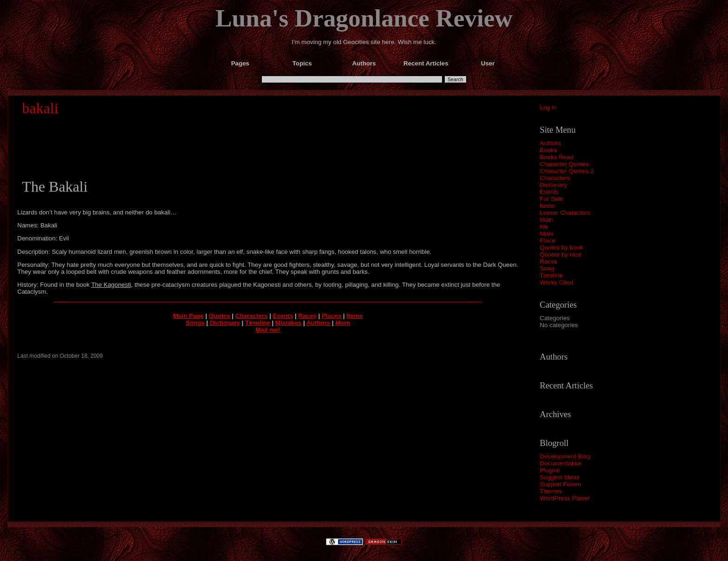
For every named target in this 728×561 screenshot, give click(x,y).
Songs (195, 323)
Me (544, 227)
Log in (548, 107)
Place (548, 241)
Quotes (220, 316)
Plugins (550, 470)
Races (549, 261)
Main (547, 220)
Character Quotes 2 (567, 171)
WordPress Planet (565, 498)
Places (331, 316)
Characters (555, 178)
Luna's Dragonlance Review (364, 18)
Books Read (557, 157)
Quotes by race (561, 255)
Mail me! (268, 330)
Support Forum (561, 484)
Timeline (552, 275)
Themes (551, 491)
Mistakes (288, 323)
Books (549, 150)
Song (547, 268)
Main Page (188, 316)
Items (548, 206)
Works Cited (557, 282)
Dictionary (554, 185)
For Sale (552, 199)
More (547, 234)
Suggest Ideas (560, 477)
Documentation (561, 463)
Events (549, 192)
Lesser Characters (565, 213)
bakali (40, 108)
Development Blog (565, 456)
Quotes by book (562, 248)
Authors (551, 143)
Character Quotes (564, 164)
